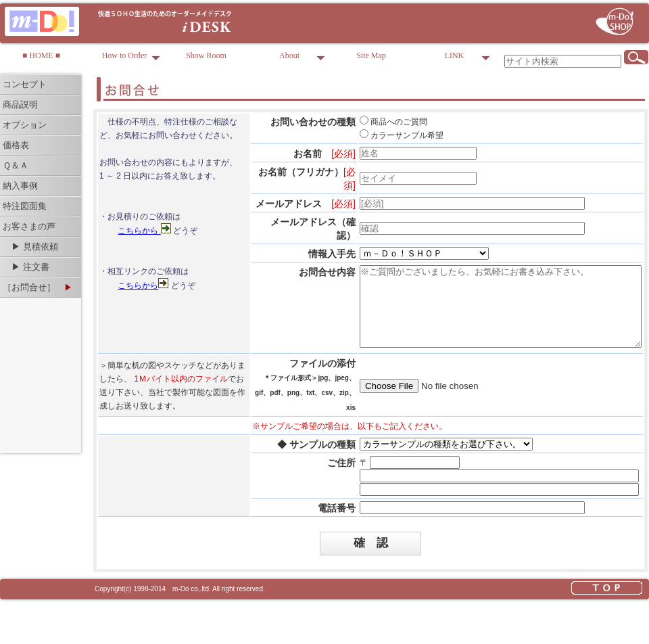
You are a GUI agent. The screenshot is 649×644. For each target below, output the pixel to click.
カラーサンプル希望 (368, 135)
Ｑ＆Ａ (16, 165)
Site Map (371, 55)
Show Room (206, 55)
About (302, 58)
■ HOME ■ (41, 55)
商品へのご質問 (360, 122)
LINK (467, 58)
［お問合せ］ (38, 287)
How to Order (131, 58)
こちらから (139, 258)
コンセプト (25, 84)
